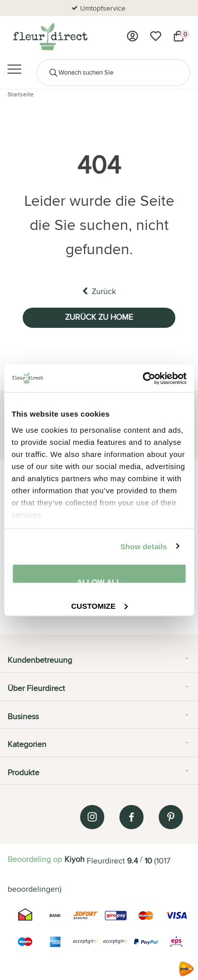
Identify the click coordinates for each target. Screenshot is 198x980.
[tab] (99, 664)
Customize (99, 604)
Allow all (99, 581)
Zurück (99, 291)
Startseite (21, 94)
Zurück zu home (99, 317)
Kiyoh (75, 859)
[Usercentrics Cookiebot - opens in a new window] (143, 378)
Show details (144, 546)
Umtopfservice (103, 8)
